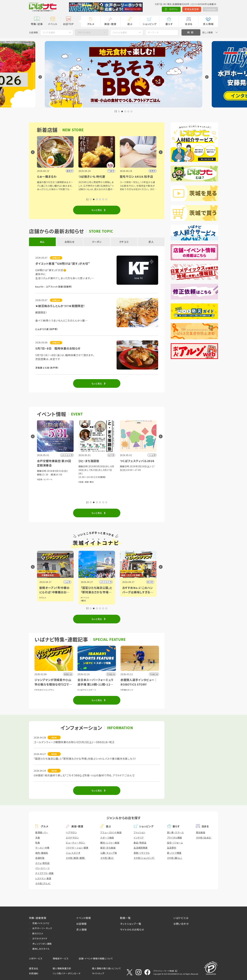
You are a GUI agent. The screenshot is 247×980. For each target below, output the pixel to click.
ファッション (139, 832)
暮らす (169, 24)
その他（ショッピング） (144, 858)
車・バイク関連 (174, 853)
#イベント (85, 597)
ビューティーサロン (75, 843)
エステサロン (72, 838)
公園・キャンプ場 (109, 853)
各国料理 (40, 858)
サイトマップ (98, 973)
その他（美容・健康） (76, 858)
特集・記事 (37, 24)
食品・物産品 (140, 843)
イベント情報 (84, 918)
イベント (53, 24)
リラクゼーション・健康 (77, 848)
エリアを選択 (49, 32)
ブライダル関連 (175, 838)
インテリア (139, 838)
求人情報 (208, 24)
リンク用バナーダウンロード (67, 973)
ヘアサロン (71, 832)
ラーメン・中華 (42, 848)
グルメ (91, 24)
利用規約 (34, 973)
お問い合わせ (181, 924)
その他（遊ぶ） (107, 858)
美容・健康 (110, 24)
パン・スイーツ (42, 868)
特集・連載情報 (38, 918)
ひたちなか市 (106, 582)
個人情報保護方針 (62, 968)
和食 (38, 843)
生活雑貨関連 (141, 848)
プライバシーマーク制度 (164, 971)
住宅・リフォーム (175, 843)
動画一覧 (125, 918)
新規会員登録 (191, 9)
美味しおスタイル (41, 949)
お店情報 (81, 924)
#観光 (83, 600)
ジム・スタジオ (73, 853)
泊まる (189, 24)
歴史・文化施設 (108, 848)
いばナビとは (181, 918)
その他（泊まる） (204, 838)
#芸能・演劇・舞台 (86, 482)
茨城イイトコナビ (41, 923)
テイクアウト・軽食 (45, 873)
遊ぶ (130, 24)
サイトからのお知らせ (132, 929)
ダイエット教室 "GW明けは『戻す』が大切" (63, 263)
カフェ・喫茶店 (42, 863)
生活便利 (172, 848)
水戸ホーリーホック (42, 928)
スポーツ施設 (107, 838)
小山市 (67, 582)
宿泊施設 (201, 832)
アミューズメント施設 (111, 832)
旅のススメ (38, 933)
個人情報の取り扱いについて (106, 968)
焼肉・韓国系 (42, 853)
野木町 (150, 582)
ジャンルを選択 (120, 32)
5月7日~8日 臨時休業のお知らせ (58, 348)
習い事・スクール (175, 832)
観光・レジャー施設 (110, 843)
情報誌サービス (61, 958)
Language (210, 9)
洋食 (38, 838)
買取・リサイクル (142, 853)
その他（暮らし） (175, 858)
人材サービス (36, 958)
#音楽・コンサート (45, 479)
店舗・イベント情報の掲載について (96, 958)
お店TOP (68, 24)
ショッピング (149, 24)
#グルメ (43, 597)
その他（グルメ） (43, 883)
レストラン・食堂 (43, 878)
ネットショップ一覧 (131, 924)
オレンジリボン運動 (42, 944)
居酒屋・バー (42, 832)
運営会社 (34, 968)
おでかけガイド (40, 938)
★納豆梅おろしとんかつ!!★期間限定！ (60, 306)
